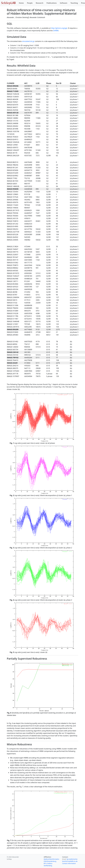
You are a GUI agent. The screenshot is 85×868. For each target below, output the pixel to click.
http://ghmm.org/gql (59, 28)
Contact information (69, 863)
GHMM (56, 31)
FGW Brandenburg (50, 861)
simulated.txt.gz (28, 41)
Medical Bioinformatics (51, 859)
